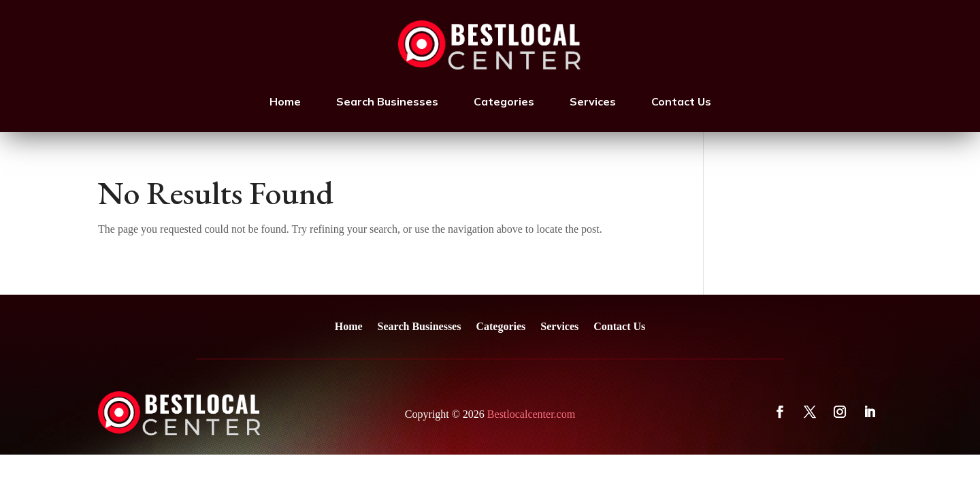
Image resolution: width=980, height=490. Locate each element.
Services (593, 101)
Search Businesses (387, 101)
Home (285, 101)
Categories (504, 101)
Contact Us (681, 101)
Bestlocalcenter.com (531, 414)
